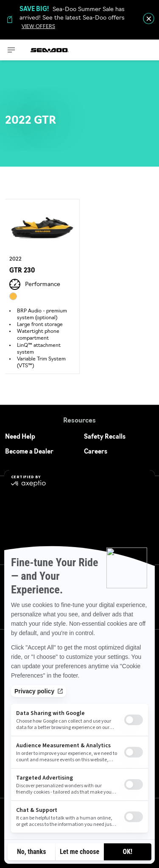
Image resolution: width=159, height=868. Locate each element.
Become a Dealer (29, 452)
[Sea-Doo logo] (50, 50)
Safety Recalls (105, 437)
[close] (149, 18)
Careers (96, 452)
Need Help (20, 437)
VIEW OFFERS (38, 27)
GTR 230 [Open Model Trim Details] (22, 271)
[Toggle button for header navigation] (11, 50)
